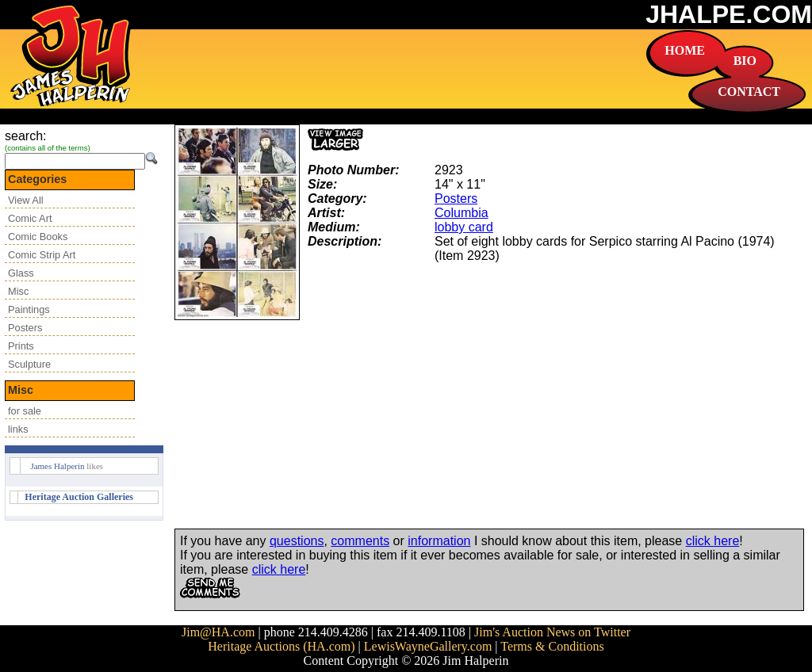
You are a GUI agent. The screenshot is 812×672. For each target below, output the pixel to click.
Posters (25, 328)
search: (25, 136)
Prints (21, 346)
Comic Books (38, 237)
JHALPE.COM (729, 14)
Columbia (462, 213)
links (18, 429)
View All (26, 200)
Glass (21, 273)
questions (297, 541)
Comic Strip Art (42, 255)
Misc (18, 291)
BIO (745, 61)
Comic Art (30, 218)
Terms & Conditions (552, 646)
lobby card (464, 227)
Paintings (29, 309)
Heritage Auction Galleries (79, 497)
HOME (685, 50)
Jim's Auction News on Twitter (552, 632)
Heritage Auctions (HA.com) (281, 646)
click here (713, 541)
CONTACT (749, 92)
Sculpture (29, 364)
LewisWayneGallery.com (428, 646)
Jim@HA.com (218, 632)
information (439, 541)
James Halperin (57, 466)
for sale (25, 411)
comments (360, 541)
